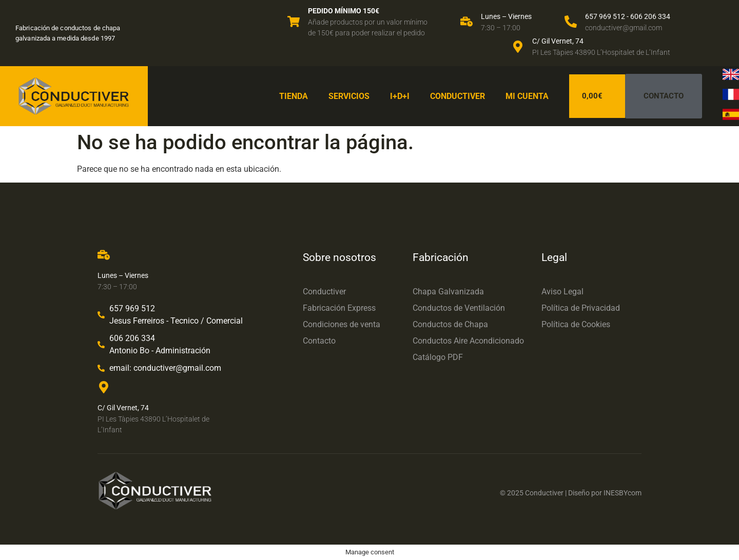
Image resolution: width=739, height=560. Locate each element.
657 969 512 (605, 16)
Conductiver (458, 96)
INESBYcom (623, 493)
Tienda (294, 96)
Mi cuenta (527, 96)
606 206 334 (650, 16)
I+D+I (400, 96)
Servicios (349, 96)
